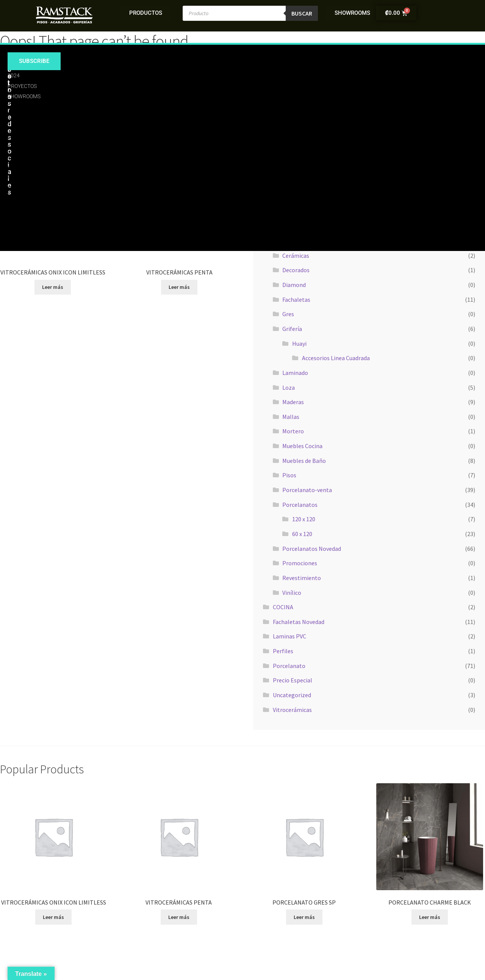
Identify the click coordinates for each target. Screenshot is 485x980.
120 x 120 (304, 519)
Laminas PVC (289, 636)
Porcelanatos (300, 505)
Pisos (289, 475)
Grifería (292, 329)
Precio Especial (293, 680)
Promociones (300, 563)
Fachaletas (296, 299)
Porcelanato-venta (307, 490)
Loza (289, 387)
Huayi (299, 343)
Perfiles (283, 651)
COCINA (283, 607)
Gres (288, 314)
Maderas (293, 402)
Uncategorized (292, 695)
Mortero (293, 431)
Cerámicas (296, 256)
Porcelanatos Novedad (312, 549)
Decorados (296, 270)
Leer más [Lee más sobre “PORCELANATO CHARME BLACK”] (430, 917)
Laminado (295, 373)
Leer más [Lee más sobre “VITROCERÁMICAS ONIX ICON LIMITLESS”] (53, 287)
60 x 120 (302, 534)
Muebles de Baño (304, 461)
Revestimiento (302, 578)
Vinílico (292, 593)
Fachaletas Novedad (299, 622)
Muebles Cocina (302, 446)
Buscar (302, 13)
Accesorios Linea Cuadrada (336, 358)
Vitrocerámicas (292, 710)
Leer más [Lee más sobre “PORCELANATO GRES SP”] (304, 917)
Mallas (291, 417)
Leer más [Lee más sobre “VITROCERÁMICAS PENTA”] (179, 287)
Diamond (294, 285)
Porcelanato (289, 666)
